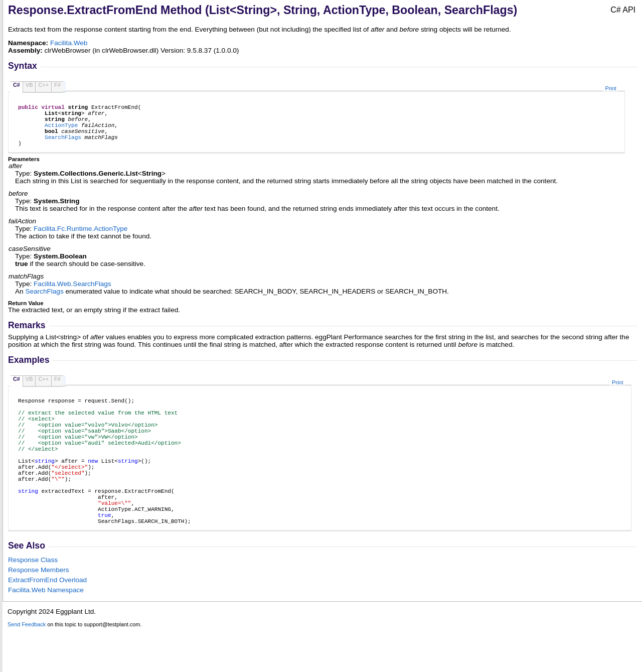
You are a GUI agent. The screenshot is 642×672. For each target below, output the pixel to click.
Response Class (33, 602)
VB (29, 85)
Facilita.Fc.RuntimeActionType (81, 239)
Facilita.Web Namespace (46, 632)
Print (610, 88)
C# (17, 85)
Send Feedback (27, 666)
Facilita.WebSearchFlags (72, 294)
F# (57, 85)
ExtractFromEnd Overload (47, 622)
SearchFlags (63, 146)
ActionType (61, 131)
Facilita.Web (69, 43)
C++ (43, 85)
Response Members (39, 612)
